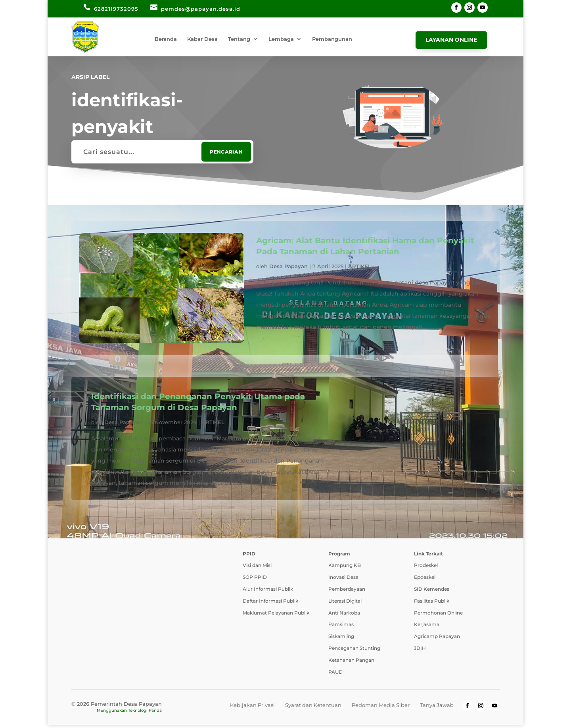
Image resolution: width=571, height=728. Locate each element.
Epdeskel (425, 580)
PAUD (335, 675)
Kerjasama (427, 627)
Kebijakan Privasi (252, 708)
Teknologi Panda (145, 714)
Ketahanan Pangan (351, 663)
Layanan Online (451, 40)
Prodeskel (426, 568)
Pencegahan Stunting (354, 651)
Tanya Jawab (437, 708)
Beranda (166, 39)
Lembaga (281, 39)
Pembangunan (332, 39)
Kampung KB (345, 568)
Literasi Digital (345, 604)
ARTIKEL (360, 266)
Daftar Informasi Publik (270, 604)
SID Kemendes (432, 592)
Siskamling (341, 639)
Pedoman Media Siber (381, 708)
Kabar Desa (202, 39)
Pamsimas (341, 627)
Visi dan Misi (257, 568)
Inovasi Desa (343, 580)
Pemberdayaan (347, 592)
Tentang (239, 39)
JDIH (420, 651)
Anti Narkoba (344, 616)
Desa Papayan (288, 266)
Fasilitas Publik (432, 604)
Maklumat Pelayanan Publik (276, 616)
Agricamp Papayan (437, 639)
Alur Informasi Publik (268, 592)
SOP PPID (255, 580)
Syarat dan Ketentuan (313, 708)
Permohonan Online (438, 616)
